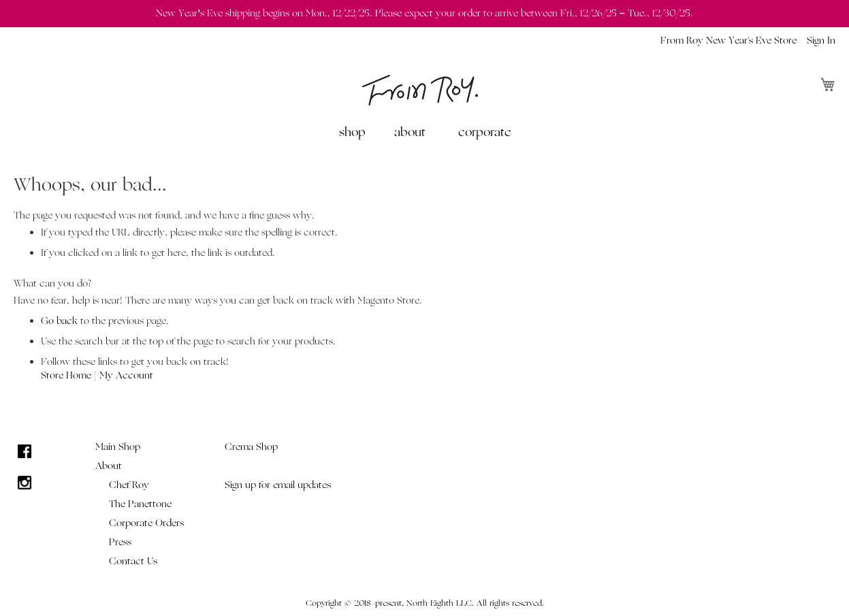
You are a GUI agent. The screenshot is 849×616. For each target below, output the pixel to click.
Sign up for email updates (278, 485)
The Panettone (140, 504)
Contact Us (133, 561)
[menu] (424, 132)
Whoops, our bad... (90, 185)
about (410, 132)
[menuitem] (355, 132)
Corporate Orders (146, 523)
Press (120, 542)
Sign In (821, 40)
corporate (484, 132)
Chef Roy (129, 485)
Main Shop (118, 447)
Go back (59, 321)
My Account (126, 375)
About (109, 466)
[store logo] (420, 90)
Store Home (66, 375)
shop (352, 132)
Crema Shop (251, 447)
